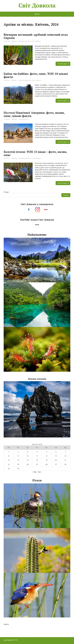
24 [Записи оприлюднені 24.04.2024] (28, 464)
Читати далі (62, 64)
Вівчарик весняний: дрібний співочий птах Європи (36, 36)
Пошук (6, 192)
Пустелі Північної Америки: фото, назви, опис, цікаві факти (34, 114)
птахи (26, 41)
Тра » (40, 472)
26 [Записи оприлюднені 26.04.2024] (47, 464)
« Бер (34, 472)
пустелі (27, 119)
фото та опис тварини (34, 41)
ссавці (26, 80)
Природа (14, 119)
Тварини (14, 41)
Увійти (6, 624)
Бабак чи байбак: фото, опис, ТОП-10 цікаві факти (36, 75)
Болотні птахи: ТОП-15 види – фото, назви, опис (35, 153)
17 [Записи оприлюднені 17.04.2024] (28, 460)
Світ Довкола (37, 5)
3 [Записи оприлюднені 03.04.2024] (28, 452)
